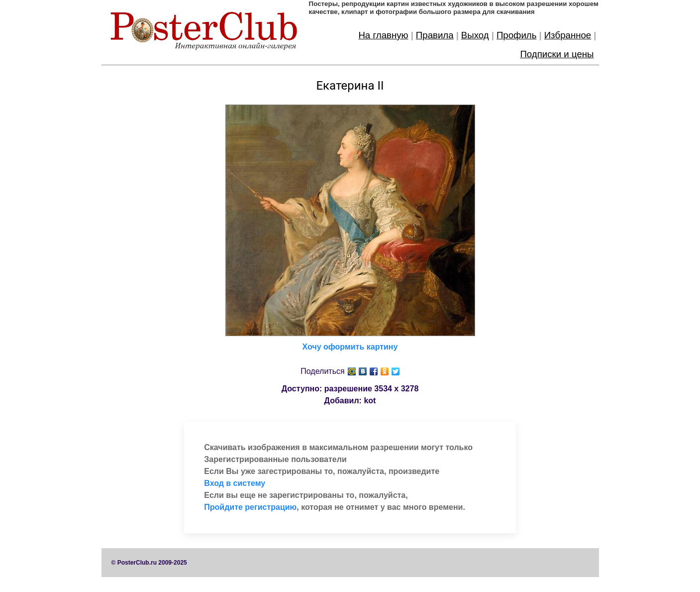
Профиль (517, 35)
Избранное (568, 35)
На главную (383, 35)
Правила (435, 35)
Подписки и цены (557, 54)
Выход (475, 35)
